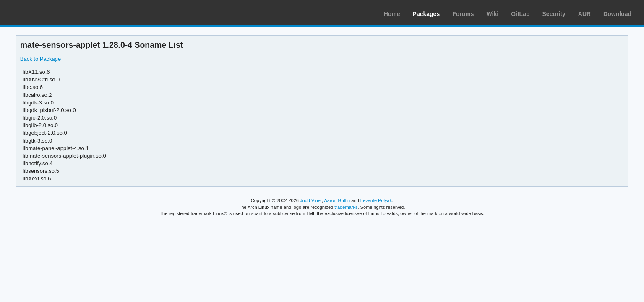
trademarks (346, 207)
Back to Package (40, 59)
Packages (426, 14)
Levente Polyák (376, 200)
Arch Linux (46, 13)
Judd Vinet (311, 200)
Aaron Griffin (337, 200)
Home (392, 14)
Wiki (493, 14)
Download (617, 14)
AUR (584, 14)
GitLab (520, 14)
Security (554, 14)
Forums (463, 14)
